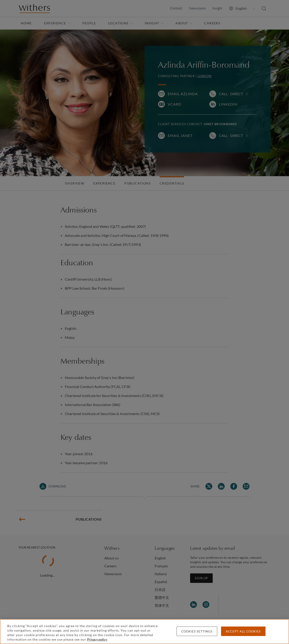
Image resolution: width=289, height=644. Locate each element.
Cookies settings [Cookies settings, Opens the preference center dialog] (197, 631)
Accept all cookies (243, 631)
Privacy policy (97, 639)
